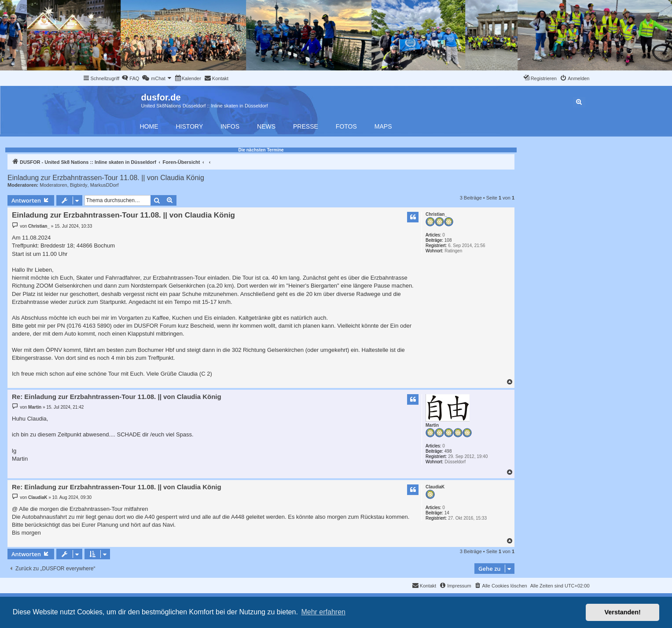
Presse (306, 126)
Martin (432, 425)
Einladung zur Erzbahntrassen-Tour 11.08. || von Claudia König (106, 178)
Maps (383, 126)
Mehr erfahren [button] (323, 612)
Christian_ (436, 214)
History (190, 126)
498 (448, 451)
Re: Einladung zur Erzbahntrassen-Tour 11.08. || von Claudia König (117, 397)
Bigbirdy (79, 185)
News (266, 126)
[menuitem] (130, 78)
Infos (230, 126)
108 (448, 240)
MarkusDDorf (105, 185)
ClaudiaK (435, 487)
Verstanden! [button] (623, 612)
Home (149, 126)
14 (447, 513)
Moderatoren (53, 185)
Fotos (346, 126)
